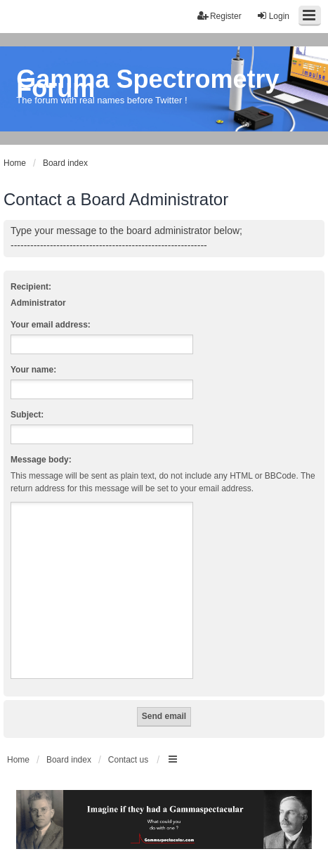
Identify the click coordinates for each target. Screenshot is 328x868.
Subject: (27, 415)
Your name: (33, 370)
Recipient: (31, 287)
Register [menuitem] (219, 16)
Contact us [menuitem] (128, 760)
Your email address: (51, 325)
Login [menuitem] (273, 16)
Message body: (41, 460)
